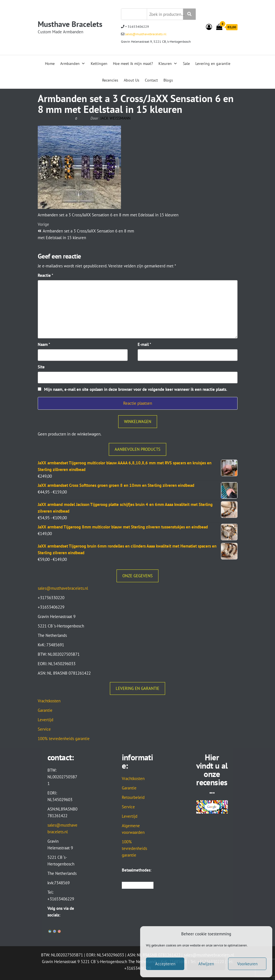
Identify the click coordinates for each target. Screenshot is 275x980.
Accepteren (165, 964)
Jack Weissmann (115, 118)
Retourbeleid (133, 797)
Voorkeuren (247, 964)
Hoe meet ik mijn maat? (133, 64)
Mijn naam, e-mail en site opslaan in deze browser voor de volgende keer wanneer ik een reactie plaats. (136, 389)
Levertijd (46, 720)
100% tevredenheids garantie (64, 739)
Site (41, 367)
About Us (132, 80)
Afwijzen (206, 964)
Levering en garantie (213, 64)
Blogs (168, 80)
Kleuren (168, 64)
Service (44, 729)
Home (50, 64)
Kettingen (99, 64)
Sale (186, 64)
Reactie (46, 275)
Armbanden (73, 64)
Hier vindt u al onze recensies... (212, 774)
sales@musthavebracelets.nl (145, 34)
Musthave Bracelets (70, 24)
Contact (151, 80)
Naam (44, 344)
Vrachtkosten (49, 701)
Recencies (110, 80)
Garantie (45, 710)
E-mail (144, 344)
